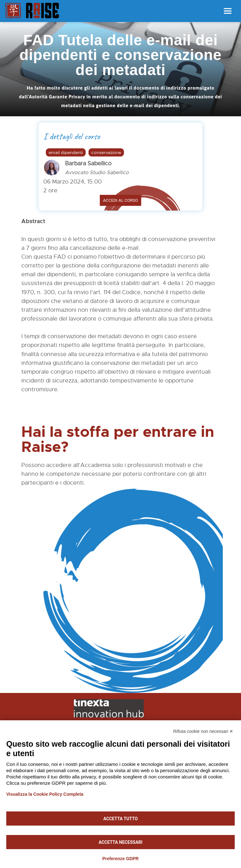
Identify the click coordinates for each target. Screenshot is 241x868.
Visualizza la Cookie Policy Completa (45, 794)
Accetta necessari (120, 842)
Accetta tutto (120, 819)
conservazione (106, 152)
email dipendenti (66, 152)
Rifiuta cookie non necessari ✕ (203, 731)
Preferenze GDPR (120, 859)
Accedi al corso (120, 200)
